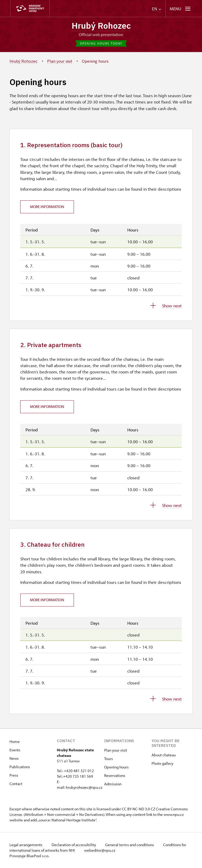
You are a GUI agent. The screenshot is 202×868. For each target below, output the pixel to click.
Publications (20, 767)
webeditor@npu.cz (100, 850)
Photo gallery (162, 763)
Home (15, 741)
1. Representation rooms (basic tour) (71, 145)
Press (14, 775)
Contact (16, 784)
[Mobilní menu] (181, 9)
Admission (113, 784)
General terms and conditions (130, 845)
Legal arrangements (26, 845)
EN (156, 9)
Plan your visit (116, 750)
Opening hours (116, 767)
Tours (108, 759)
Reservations (115, 775)
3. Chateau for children (52, 544)
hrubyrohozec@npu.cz (84, 787)
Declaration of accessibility (74, 845)
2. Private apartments (51, 345)
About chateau (164, 755)
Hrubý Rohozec (101, 26)
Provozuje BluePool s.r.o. (29, 856)
